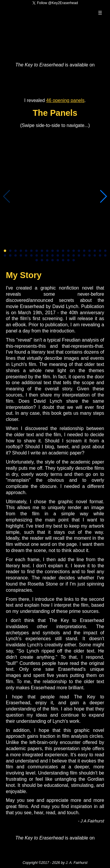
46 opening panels (65, 100)
